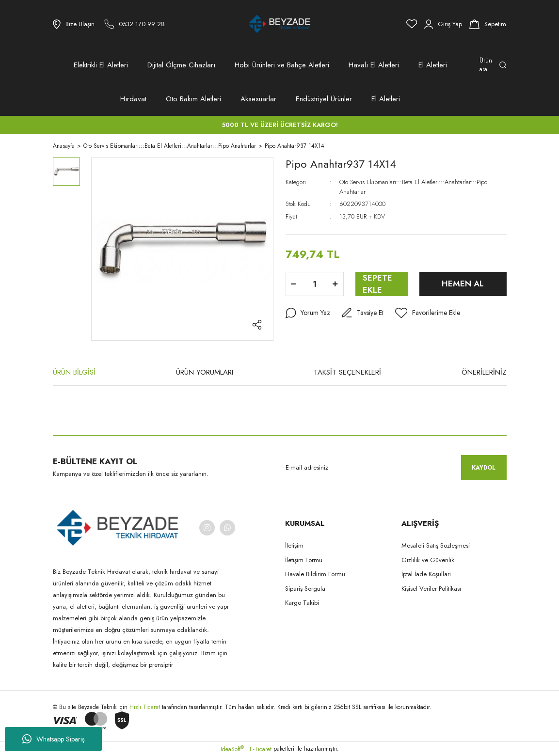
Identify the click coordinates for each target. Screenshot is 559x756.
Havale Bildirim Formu (315, 574)
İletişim (294, 545)
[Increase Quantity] (335, 284)
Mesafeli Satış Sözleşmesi (436, 545)
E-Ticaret (261, 749)
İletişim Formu (304, 560)
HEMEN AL (463, 283)
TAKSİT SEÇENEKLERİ (347, 372)
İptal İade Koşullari (426, 574)
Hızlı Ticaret (146, 707)
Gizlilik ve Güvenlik (428, 560)
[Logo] (280, 24)
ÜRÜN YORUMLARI (205, 372)
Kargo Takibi (302, 603)
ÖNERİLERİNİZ (484, 372)
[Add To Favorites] (428, 313)
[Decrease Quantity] (294, 284)
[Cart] (488, 24)
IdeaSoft (232, 749)
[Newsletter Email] (396, 468)
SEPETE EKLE (377, 284)
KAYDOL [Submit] (484, 468)
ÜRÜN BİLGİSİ (74, 372)
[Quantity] (315, 284)
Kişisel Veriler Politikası (431, 589)
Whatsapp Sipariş (54, 739)
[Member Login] (443, 24)
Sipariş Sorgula (305, 589)
